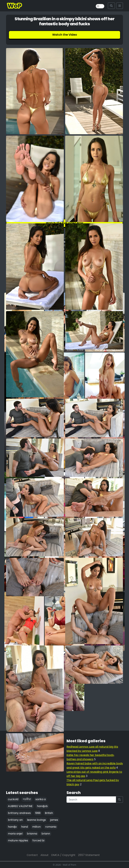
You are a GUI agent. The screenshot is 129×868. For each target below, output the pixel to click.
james (54, 820)
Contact (32, 855)
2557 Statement (89, 855)
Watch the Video (65, 35)
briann (46, 834)
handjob (42, 806)
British (49, 813)
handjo (12, 827)
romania (51, 827)
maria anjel (15, 834)
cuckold (13, 799)
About (45, 855)
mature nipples (18, 840)
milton (36, 827)
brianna (32, 834)
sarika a (41, 799)
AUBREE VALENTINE (20, 806)
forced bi (38, 840)
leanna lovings (36, 820)
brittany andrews (19, 813)
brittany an (15, 820)
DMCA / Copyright (63, 855)
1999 (38, 813)
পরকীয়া (27, 799)
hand (25, 827)
